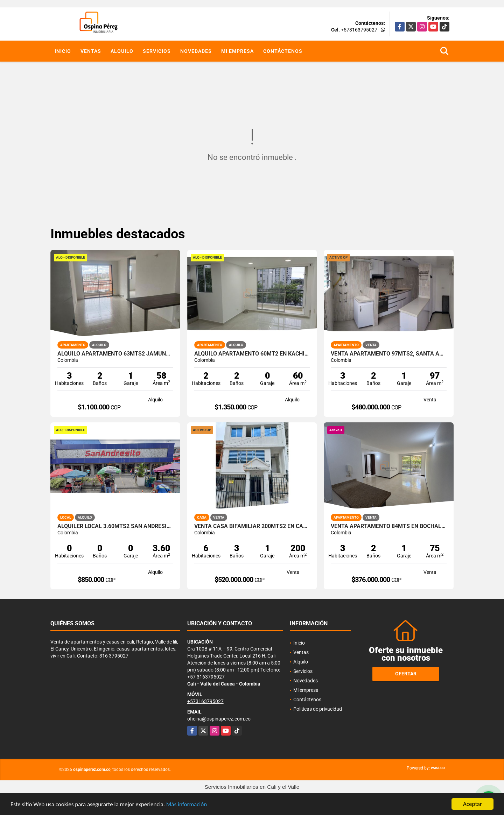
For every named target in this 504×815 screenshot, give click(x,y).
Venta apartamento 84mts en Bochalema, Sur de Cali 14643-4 (389, 526)
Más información (187, 805)
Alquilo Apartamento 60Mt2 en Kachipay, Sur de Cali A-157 (252, 354)
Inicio (63, 51)
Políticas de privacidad (318, 709)
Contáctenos (283, 51)
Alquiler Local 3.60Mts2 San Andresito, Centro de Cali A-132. (115, 526)
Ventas (91, 51)
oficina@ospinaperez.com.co (219, 719)
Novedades (196, 51)
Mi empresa (237, 51)
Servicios (157, 51)
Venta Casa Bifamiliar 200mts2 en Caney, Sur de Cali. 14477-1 (252, 526)
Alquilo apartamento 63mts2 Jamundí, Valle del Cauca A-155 (115, 354)
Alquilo (122, 51)
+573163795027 (359, 30)
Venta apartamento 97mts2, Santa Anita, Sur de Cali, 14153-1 (389, 354)
